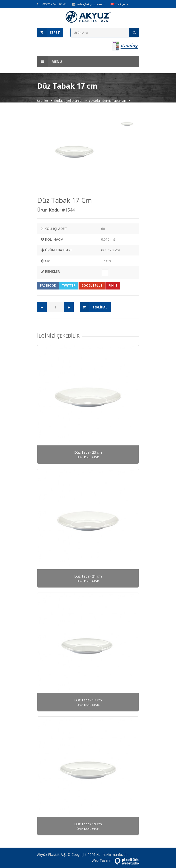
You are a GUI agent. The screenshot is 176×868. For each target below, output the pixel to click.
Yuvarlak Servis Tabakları (108, 101)
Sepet (55, 32)
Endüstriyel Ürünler (69, 101)
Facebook (48, 285)
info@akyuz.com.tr (91, 4)
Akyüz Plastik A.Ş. (52, 855)
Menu (49, 62)
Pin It (113, 285)
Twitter (69, 285)
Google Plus (92, 285)
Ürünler (43, 101)
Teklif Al (100, 307)
